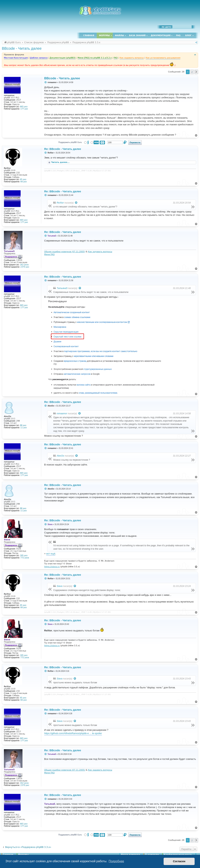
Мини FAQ (49, 254)
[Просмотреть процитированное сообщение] (76, 203)
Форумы (104, 35)
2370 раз (25, 267)
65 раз (23, 179)
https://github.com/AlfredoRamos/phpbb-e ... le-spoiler (73, 733)
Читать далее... (61, 162)
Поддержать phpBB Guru (70, 142)
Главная (89, 35)
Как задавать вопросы (100, 252)
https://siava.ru (52, 567)
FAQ (178, 35)
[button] (196, 72)
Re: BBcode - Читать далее (63, 149)
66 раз (24, 182)
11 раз (24, 428)
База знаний (137, 35)
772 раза (25, 558)
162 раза (24, 265)
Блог (188, 35)
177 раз (24, 109)
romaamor (62, 414)
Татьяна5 (62, 288)
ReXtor (60, 203)
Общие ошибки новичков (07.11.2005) (65, 252)
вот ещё (51, 554)
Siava (60, 586)
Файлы (119, 35)
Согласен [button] (179, 861)
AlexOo (60, 456)
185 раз (24, 555)
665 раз (24, 107)
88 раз (23, 425)
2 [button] (192, 72)
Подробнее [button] (116, 861)
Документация (161, 35)
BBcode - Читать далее (22, 48)
